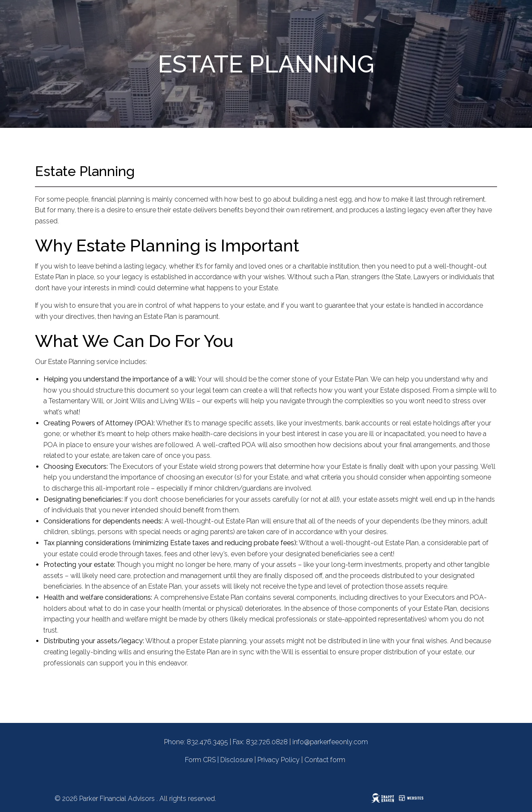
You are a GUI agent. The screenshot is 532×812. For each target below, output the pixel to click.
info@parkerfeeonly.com (330, 742)
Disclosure (237, 760)
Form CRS (200, 760)
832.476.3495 (207, 742)
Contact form (325, 760)
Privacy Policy (279, 760)
